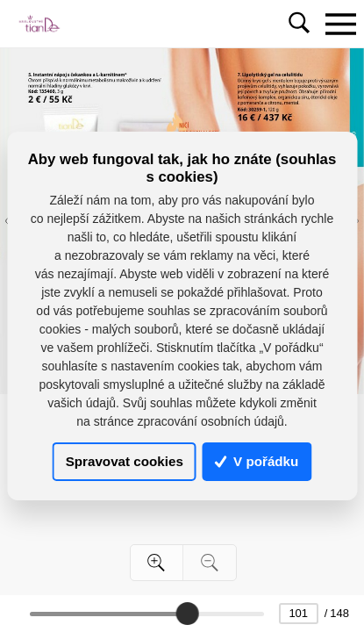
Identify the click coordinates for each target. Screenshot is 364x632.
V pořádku (257, 461)
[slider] (187, 614)
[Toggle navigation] (340, 24)
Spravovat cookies (125, 461)
